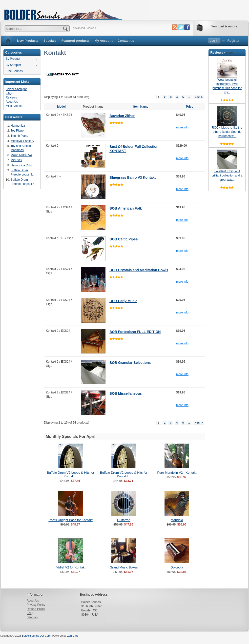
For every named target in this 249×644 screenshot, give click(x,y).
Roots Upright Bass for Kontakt (70, 520)
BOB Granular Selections (130, 363)
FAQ (9, 93)
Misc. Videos (14, 106)
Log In (214, 41)
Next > (198, 97)
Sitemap (32, 617)
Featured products (75, 41)
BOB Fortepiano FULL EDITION (135, 332)
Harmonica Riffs (21, 165)
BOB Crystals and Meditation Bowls (139, 270)
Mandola (177, 520)
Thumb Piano (19, 136)
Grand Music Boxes (124, 567)
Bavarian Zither (122, 116)
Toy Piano (17, 131)
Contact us (126, 41)
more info (182, 127)
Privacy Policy (36, 605)
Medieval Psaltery (22, 141)
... (189, 97)
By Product (13, 59)
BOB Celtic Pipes (124, 239)
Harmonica (18, 126)
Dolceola (177, 567)
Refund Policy (36, 609)
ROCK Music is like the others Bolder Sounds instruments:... (227, 132)
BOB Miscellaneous (126, 393)
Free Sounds (14, 71)
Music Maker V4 (21, 155)
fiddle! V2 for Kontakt (71, 567)
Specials (50, 41)
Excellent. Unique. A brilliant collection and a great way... (227, 176)
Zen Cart (73, 636)
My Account (104, 41)
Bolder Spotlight (16, 89)
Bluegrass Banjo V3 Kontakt (133, 177)
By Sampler (13, 65)
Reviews (11, 98)
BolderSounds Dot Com (36, 636)
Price (190, 107)
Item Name (141, 107)
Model (61, 107)
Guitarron (124, 520)
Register (233, 41)
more (229, 53)
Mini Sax (16, 160)
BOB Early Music (123, 301)
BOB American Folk (126, 208)
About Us (12, 102)
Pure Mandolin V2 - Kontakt (177, 473)
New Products (28, 41)
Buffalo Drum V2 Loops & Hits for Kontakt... (71, 474)
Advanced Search (83, 28)
